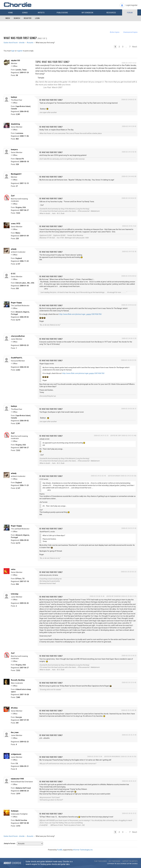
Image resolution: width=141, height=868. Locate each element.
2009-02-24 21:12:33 (101, 435)
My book (87, 13)
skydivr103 (15, 60)
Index (8, 18)
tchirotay (15, 594)
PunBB (60, 850)
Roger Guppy (16, 303)
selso (13, 569)
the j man (15, 732)
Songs (25, 13)
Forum (130, 13)
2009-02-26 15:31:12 (129, 813)
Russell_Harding (18, 680)
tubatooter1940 (17, 779)
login (13, 51)
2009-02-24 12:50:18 (129, 152)
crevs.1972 (16, 224)
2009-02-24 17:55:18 (129, 251)
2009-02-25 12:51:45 (129, 682)
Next (135, 47)
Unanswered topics (130, 32)
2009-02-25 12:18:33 (129, 656)
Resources (111, 13)
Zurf (13, 196)
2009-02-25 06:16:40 (97, 596)
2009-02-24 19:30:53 (129, 276)
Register (28, 18)
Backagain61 (16, 174)
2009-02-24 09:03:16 (129, 99)
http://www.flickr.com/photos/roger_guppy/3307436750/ (80, 314)
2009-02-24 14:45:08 (129, 176)
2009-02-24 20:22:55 (129, 360)
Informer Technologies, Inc (83, 850)
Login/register (132, 5)
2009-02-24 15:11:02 (129, 226)
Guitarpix (15, 811)
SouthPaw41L (17, 358)
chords (135, 864)
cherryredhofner (18, 336)
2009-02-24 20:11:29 (129, 338)
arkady (14, 249)
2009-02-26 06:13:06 (95, 756)
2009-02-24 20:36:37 (129, 409)
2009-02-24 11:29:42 (129, 126)
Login (37, 18)
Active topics (115, 32)
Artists (41, 13)
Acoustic (30, 43)
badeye (14, 97)
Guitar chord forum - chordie (14, 43)
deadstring (15, 124)
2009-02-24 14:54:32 (129, 198)
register (20, 51)
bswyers (14, 150)
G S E (13, 274)
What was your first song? (20, 38)
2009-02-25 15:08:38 (129, 710)
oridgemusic (16, 754)
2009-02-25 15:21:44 (129, 735)
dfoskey (14, 708)
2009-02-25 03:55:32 (129, 572)
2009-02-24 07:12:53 (129, 63)
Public (62, 13)
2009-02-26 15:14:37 (129, 781)
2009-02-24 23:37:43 (129, 528)
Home (11, 13)
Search (17, 18)
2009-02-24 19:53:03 (129, 305)
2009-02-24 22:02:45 (98, 476)
